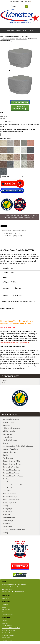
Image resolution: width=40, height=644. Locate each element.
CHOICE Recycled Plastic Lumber (14, 530)
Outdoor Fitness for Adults (11, 461)
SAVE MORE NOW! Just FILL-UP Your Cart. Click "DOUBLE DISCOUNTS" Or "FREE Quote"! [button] (20, 217)
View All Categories (8, 614)
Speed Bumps (7, 512)
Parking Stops (7, 509)
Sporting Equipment (9, 503)
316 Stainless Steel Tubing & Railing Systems (18, 446)
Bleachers (6, 455)
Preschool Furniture (9, 494)
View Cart (5, 605)
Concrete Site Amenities (8, 39)
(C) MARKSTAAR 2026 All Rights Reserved (14, 584)
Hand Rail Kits (7, 434)
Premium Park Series (10, 440)
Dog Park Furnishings (10, 497)
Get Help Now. (15, 1)
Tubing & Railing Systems (11, 428)
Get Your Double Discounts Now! (11, 587)
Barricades (6, 515)
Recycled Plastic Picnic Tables (13, 476)
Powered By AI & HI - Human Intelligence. (14, 592)
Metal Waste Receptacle (11, 488)
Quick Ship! (7, 425)
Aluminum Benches (9, 452)
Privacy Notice (6, 638)
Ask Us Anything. (7, 589)
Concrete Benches (21, 39)
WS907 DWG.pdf (10, 236)
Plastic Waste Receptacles (12, 500)
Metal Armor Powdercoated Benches (15, 485)
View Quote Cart (25, 1)
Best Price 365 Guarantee (9, 630)
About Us (5, 621)
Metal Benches (8, 482)
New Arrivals (6, 598)
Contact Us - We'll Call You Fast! (11, 628)
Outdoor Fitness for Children (12, 464)
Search (4, 607)
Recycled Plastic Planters (11, 473)
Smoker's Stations (9, 518)
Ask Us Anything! (7, 626)
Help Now (5, 623)
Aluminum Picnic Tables (11, 449)
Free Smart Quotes (8, 633)
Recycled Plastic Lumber (11, 419)
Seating (5, 533)
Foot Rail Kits (7, 437)
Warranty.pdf (8, 233)
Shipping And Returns (8, 635)
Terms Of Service (7, 640)
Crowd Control (7, 527)
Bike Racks (6, 479)
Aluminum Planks (9, 422)
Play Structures (8, 458)
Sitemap (5, 612)
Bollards (5, 443)
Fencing (5, 506)
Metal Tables (7, 491)
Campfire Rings (8, 521)
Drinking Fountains (9, 431)
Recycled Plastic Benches (11, 470)
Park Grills (6, 524)
